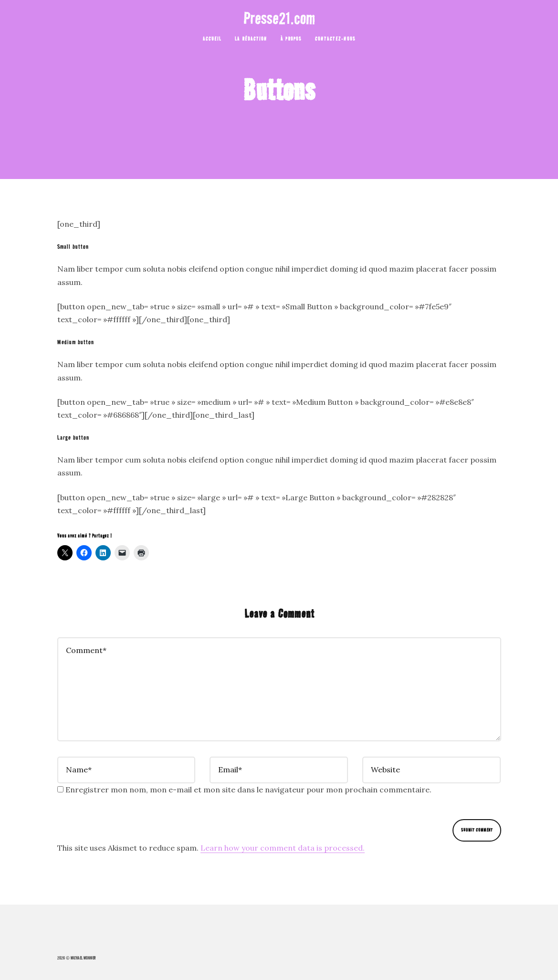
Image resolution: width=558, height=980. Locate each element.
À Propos (291, 39)
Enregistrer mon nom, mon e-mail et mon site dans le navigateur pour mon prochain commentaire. (248, 790)
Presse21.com (279, 18)
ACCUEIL (212, 39)
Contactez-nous (335, 39)
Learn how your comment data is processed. (283, 848)
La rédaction (251, 39)
